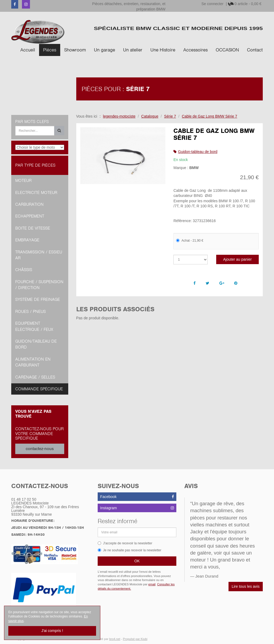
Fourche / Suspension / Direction (39, 285)
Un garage (104, 50)
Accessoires (195, 50)
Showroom (75, 50)
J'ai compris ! (52, 631)
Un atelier (133, 50)
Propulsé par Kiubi (135, 639)
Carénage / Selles (35, 377)
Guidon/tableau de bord (36, 344)
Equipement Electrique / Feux (34, 326)
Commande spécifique (39, 389)
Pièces (50, 50)
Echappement (30, 216)
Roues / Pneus (31, 312)
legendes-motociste (119, 116)
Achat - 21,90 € (190, 241)
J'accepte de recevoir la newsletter (125, 543)
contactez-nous (40, 449)
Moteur (23, 181)
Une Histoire (163, 50)
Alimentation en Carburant (33, 362)
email (152, 584)
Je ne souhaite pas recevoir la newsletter (129, 550)
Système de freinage (38, 299)
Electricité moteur (36, 193)
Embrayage (27, 240)
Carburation (29, 204)
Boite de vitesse (33, 228)
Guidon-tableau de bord (198, 152)
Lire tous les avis (246, 586)
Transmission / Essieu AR (39, 255)
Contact (255, 50)
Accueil (28, 50)
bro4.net (115, 639)
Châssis (24, 270)
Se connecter (213, 4)
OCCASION (227, 50)
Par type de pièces (35, 165)
